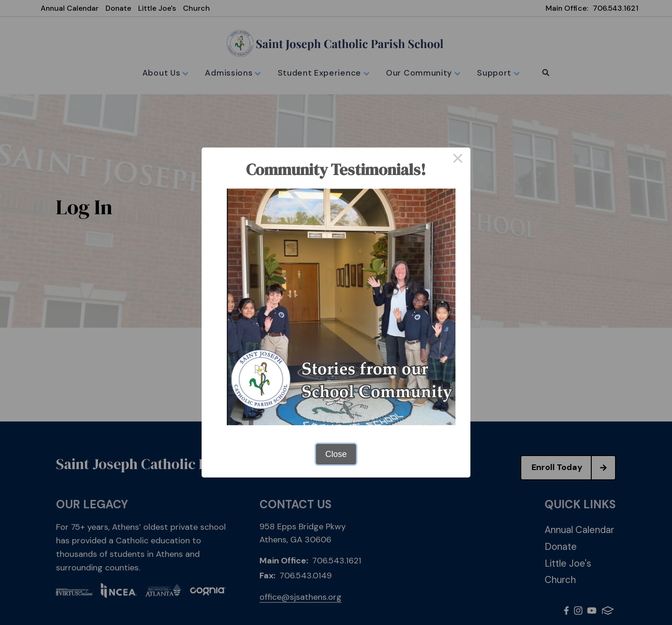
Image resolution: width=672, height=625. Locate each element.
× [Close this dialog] (458, 160)
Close (336, 454)
